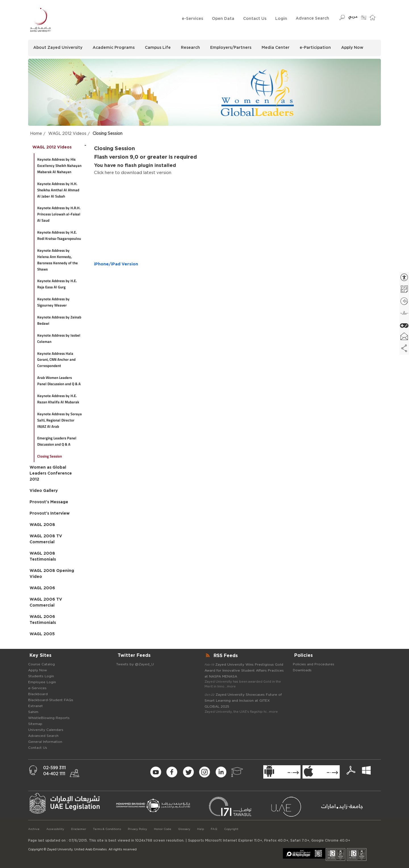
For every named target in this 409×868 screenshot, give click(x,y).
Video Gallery (44, 491)
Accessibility (55, 829)
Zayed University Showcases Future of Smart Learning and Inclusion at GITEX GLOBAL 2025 (243, 701)
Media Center (276, 48)
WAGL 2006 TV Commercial (46, 602)
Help (201, 829)
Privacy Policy (137, 829)
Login (281, 19)
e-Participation (315, 48)
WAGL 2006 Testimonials (43, 620)
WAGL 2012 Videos (67, 134)
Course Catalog (41, 664)
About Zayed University (58, 48)
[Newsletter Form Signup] (113, 772)
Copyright (231, 829)
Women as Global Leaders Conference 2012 (51, 473)
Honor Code (163, 829)
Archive (34, 829)
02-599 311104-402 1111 (54, 771)
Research (190, 48)
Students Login (41, 676)
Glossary (184, 829)
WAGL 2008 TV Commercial (46, 539)
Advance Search (312, 18)
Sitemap (35, 724)
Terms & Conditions (107, 829)
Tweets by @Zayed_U (135, 664)
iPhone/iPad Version (116, 264)
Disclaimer (79, 829)
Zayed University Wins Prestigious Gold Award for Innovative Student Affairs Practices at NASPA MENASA (244, 670)
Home (36, 134)
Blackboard (38, 694)
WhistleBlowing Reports (49, 718)
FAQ (214, 829)
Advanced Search (43, 736)
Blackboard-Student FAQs (51, 700)
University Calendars (46, 730)
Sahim (33, 712)
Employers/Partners (231, 48)
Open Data (223, 19)
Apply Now (352, 48)
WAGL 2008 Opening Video (52, 574)
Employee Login (42, 682)
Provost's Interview (50, 513)
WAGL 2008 (42, 525)
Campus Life (158, 48)
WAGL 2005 (42, 634)
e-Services (192, 19)
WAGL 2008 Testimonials (43, 556)
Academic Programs (114, 48)
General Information (45, 742)
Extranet (36, 706)
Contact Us (255, 19)
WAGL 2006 (42, 588)
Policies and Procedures (314, 664)
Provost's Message (49, 502)
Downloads (302, 670)
